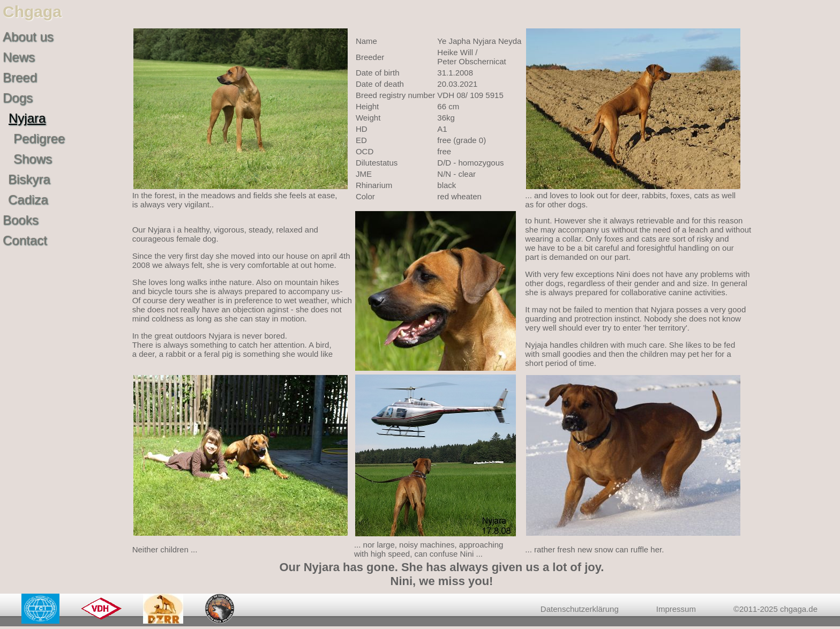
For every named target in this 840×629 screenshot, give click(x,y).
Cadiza (28, 200)
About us (28, 37)
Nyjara (27, 118)
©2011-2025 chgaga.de (775, 609)
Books (21, 220)
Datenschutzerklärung (580, 609)
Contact (25, 240)
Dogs (18, 98)
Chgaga (32, 12)
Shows (33, 159)
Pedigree (39, 138)
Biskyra (29, 179)
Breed (20, 77)
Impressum (676, 609)
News (19, 57)
